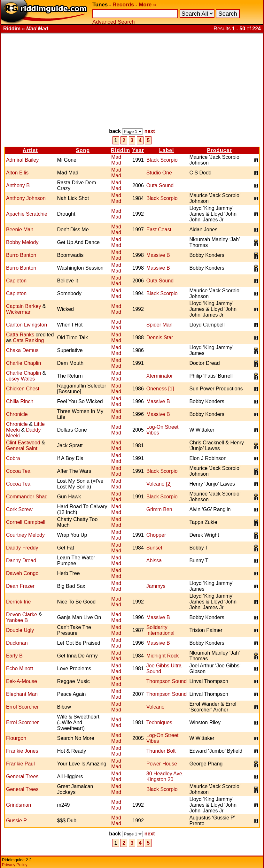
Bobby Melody (22, 242)
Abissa (154, 561)
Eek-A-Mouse (22, 681)
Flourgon (16, 738)
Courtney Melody (25, 535)
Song (83, 150)
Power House (162, 764)
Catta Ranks (20, 335)
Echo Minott (19, 668)
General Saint (22, 448)
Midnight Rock (163, 656)
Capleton (16, 281)
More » (147, 5)
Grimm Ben (159, 509)
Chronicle (17, 414)
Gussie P (16, 821)
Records (123, 5)
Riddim (120, 150)
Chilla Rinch (20, 401)
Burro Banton (21, 255)
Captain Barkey (23, 306)
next (150, 131)
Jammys (156, 586)
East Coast (159, 230)
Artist (30, 150)
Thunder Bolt (161, 751)
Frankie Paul (20, 764)
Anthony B (18, 185)
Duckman (17, 643)
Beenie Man (20, 230)
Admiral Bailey (22, 160)
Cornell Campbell (26, 522)
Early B (14, 656)
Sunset (154, 548)
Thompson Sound (167, 681)
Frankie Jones (22, 751)
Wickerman (19, 312)
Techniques (159, 722)
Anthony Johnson (26, 198)
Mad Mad (116, 160)
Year (138, 150)
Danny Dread (21, 561)
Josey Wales (20, 379)
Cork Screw (19, 509)
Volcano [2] (159, 484)
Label (167, 150)
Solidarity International (160, 630)
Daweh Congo (22, 573)
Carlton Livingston (27, 325)
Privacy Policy (15, 865)
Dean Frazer (20, 586)
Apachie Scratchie (27, 214)
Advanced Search (113, 22)
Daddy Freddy (22, 548)
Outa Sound (160, 185)
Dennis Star (160, 338)
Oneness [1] (160, 389)
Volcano (155, 707)
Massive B (158, 255)
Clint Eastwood (23, 443)
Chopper (156, 535)
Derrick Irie (18, 602)
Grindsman (19, 805)
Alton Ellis (17, 173)
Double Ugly (20, 630)
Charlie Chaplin (23, 363)
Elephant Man (22, 694)
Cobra (13, 458)
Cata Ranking (28, 340)
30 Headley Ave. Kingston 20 (165, 776)
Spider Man (159, 325)
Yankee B (17, 620)
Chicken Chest (23, 389)
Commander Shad (27, 497)
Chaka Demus (22, 350)
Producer (220, 150)
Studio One (159, 173)
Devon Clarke (22, 615)
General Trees (22, 776)
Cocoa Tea (18, 471)
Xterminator (160, 376)
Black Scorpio (162, 160)
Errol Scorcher (22, 707)
